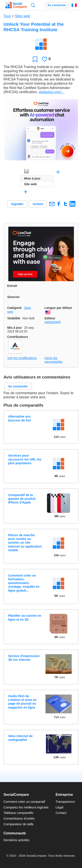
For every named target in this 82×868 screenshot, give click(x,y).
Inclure (38, 204)
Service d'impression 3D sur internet (24, 658)
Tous (7, 16)
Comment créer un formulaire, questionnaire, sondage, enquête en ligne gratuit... (24, 583)
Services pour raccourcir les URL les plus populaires (25, 459)
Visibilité (14, 318)
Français (74, 5)
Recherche (33, 5)
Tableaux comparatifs (18, 813)
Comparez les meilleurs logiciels (26, 807)
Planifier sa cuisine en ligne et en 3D (25, 617)
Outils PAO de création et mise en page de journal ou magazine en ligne (22, 702)
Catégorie (14, 308)
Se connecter (57, 5)
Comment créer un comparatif (24, 802)
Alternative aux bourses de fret (19, 418)
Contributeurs (18, 337)
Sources (13, 297)
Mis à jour (15, 328)
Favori (35, 59)
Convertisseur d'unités (19, 818)
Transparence (65, 802)
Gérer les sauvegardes (54, 360)
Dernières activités (16, 840)
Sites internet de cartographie (20, 738)
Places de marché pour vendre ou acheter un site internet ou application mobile (25, 543)
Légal (59, 807)
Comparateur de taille (19, 824)
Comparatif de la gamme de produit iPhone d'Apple (22, 499)
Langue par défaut (58, 308)
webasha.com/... (51, 92)
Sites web (22, 16)
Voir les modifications (22, 358)
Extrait (12, 286)
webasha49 (53, 322)
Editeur (50, 318)
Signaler (17, 204)
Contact (61, 813)
